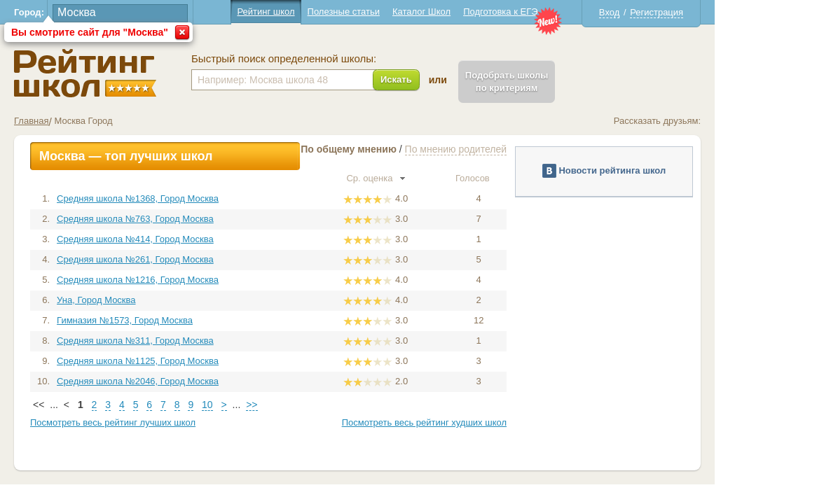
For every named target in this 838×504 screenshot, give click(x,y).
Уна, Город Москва (158, 300)
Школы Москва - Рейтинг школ (147, 73)
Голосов (540, 178)
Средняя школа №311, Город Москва (197, 341)
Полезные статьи (405, 12)
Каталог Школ (483, 12)
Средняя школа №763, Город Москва (197, 219)
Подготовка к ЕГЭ (562, 12)
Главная (93, 121)
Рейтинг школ (327, 12)
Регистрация (718, 12)
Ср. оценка (437, 178)
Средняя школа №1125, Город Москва (199, 361)
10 (269, 405)
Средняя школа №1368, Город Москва (199, 198)
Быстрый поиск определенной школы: (345, 59)
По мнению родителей (517, 149)
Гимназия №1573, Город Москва (186, 320)
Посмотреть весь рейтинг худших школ (486, 422)
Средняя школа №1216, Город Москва (199, 280)
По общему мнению (410, 149)
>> (313, 405)
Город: (91, 12)
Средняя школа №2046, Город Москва (199, 381)
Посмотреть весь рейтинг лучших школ (174, 422)
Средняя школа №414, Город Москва (197, 239)
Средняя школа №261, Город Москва (197, 259)
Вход (671, 12)
